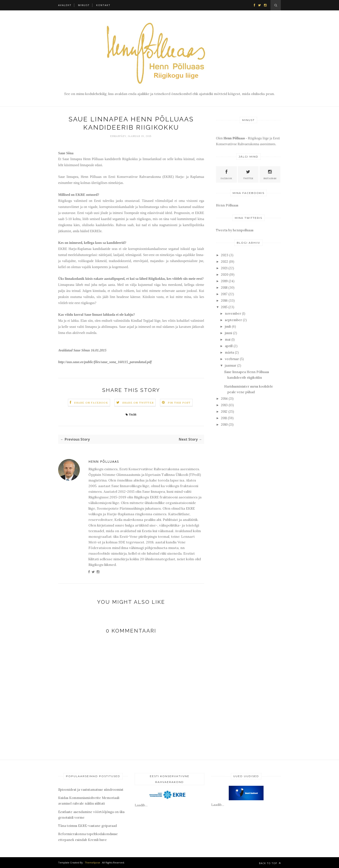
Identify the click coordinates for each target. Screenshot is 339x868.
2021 (224, 268)
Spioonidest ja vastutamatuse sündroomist (91, 790)
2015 (224, 307)
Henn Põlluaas (104, 461)
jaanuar (231, 365)
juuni (229, 333)
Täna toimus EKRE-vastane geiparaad (87, 826)
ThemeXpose (92, 862)
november (233, 313)
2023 (225, 255)
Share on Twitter (138, 403)
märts (229, 352)
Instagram (270, 174)
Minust (84, 5)
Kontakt (103, 5)
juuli (228, 326)
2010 (224, 424)
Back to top (270, 863)
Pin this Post (179, 403)
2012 (224, 411)
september (233, 320)
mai (228, 339)
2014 (224, 399)
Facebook (226, 174)
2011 (224, 418)
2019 (224, 281)
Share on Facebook (91, 403)
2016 (224, 300)
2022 (225, 262)
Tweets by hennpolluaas (235, 230)
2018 (224, 287)
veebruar (232, 359)
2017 (224, 294)
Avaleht (65, 5)
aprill (229, 346)
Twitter (248, 174)
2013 (224, 405)
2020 (225, 275)
